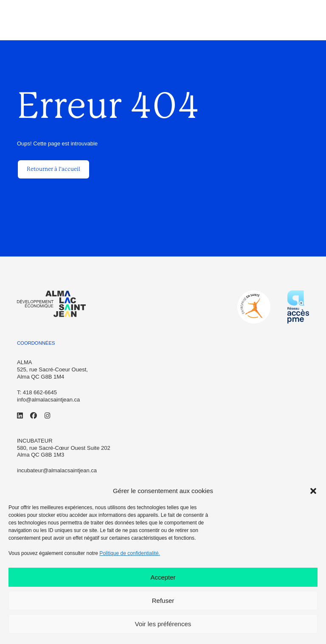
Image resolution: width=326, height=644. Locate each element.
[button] (313, 491)
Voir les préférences (163, 624)
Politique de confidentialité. (130, 553)
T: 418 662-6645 (37, 392)
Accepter (163, 577)
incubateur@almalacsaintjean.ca (57, 470)
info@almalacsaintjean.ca (48, 400)
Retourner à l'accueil (53, 169)
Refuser (163, 601)
